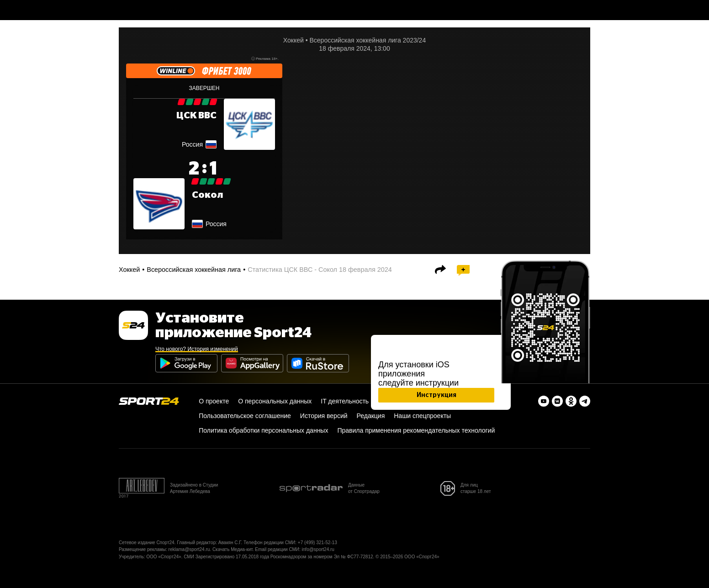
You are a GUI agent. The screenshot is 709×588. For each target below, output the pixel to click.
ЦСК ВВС (196, 116)
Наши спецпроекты (422, 416)
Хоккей (294, 40)
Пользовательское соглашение (245, 416)
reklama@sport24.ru (189, 549)
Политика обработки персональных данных (263, 430)
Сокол (207, 195)
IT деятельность (345, 401)
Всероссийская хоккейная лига (194, 270)
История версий (324, 416)
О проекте (214, 401)
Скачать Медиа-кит (233, 549)
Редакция (371, 416)
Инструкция (437, 395)
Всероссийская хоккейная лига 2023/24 (368, 40)
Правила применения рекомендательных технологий (416, 430)
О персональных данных (275, 401)
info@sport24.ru (318, 549)
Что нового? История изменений (197, 349)
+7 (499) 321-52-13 (317, 543)
